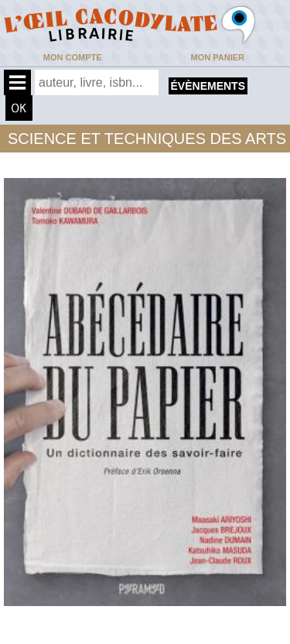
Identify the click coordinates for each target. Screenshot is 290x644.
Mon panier (218, 57)
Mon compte (73, 57)
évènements (208, 86)
